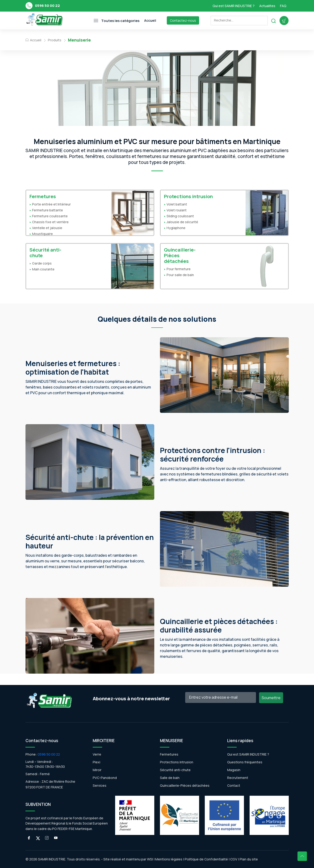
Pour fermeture (179, 269)
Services (100, 785)
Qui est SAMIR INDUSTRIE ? (234, 6)
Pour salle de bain (180, 275)
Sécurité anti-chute (45, 253)
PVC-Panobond (105, 778)
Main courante (43, 269)
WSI (150, 859)
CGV (234, 859)
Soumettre (271, 698)
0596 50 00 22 (47, 6)
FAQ (283, 6)
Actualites (267, 6)
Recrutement (238, 778)
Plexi (96, 762)
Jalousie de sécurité (182, 222)
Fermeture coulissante (50, 216)
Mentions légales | (170, 859)
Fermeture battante (48, 210)
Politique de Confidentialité (206, 859)
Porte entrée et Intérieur (51, 204)
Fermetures (43, 197)
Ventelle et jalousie (47, 228)
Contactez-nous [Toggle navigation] (183, 20)
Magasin (234, 770)
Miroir (97, 770)
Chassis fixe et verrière (50, 222)
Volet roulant (177, 210)
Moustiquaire (42, 234)
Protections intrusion (188, 197)
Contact (234, 785)
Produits (55, 40)
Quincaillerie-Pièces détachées (180, 256)
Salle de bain (170, 778)
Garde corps (42, 263)
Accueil (33, 40)
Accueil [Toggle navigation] (150, 20)
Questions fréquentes (245, 762)
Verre (97, 754)
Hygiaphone (176, 228)
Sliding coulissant (180, 216)
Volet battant (177, 204)
